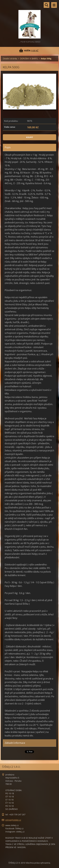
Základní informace (15, 743)
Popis (8, 147)
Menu (54, 5)
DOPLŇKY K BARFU (29, 59)
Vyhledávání (47, 5)
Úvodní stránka (10, 59)
